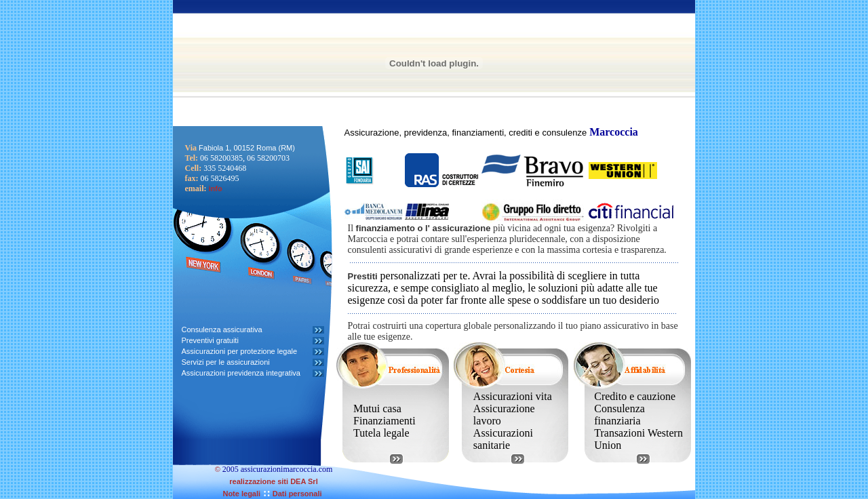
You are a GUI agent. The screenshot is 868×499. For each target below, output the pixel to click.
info (216, 188)
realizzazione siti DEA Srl (273, 481)
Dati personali (296, 494)
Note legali (241, 494)
